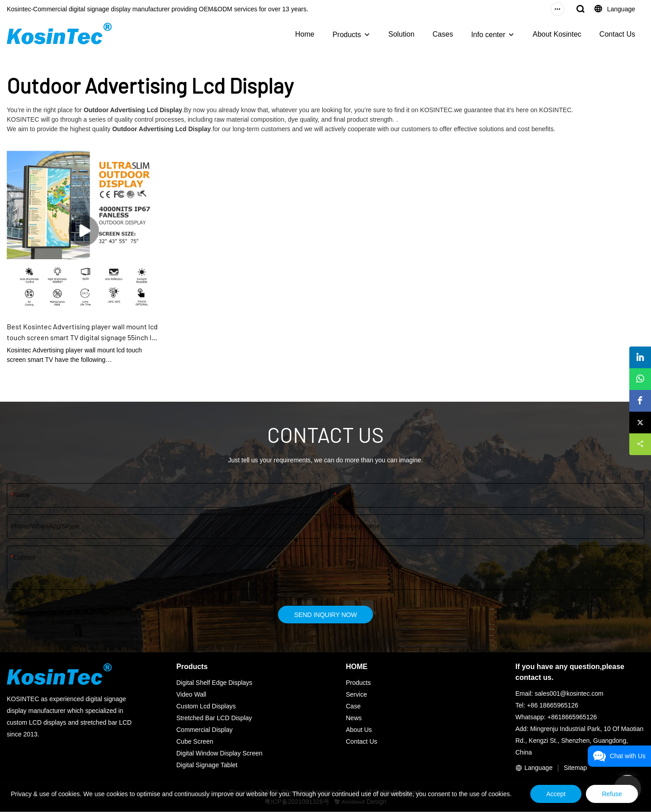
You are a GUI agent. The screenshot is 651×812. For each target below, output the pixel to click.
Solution (401, 34)
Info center (488, 35)
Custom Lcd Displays (206, 707)
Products (347, 35)
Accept (548, 792)
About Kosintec (557, 34)
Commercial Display (204, 731)
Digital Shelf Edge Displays (214, 684)
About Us (359, 731)
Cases (443, 34)
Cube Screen (195, 742)
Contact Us (617, 34)
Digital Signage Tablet (207, 766)
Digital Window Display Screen (219, 754)
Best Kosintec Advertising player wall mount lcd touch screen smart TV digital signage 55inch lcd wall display (83, 332)
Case (353, 707)
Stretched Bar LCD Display (214, 719)
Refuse (609, 792)
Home (305, 34)
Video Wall (191, 695)
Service (356, 695)
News (354, 719)
